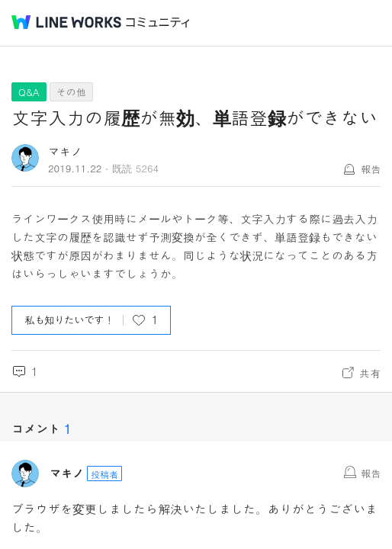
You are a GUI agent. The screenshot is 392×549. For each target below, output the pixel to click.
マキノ (65, 151)
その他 (71, 92)
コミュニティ (158, 22)
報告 (371, 169)
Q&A (29, 92)
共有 (370, 373)
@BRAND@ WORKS (66, 22)
